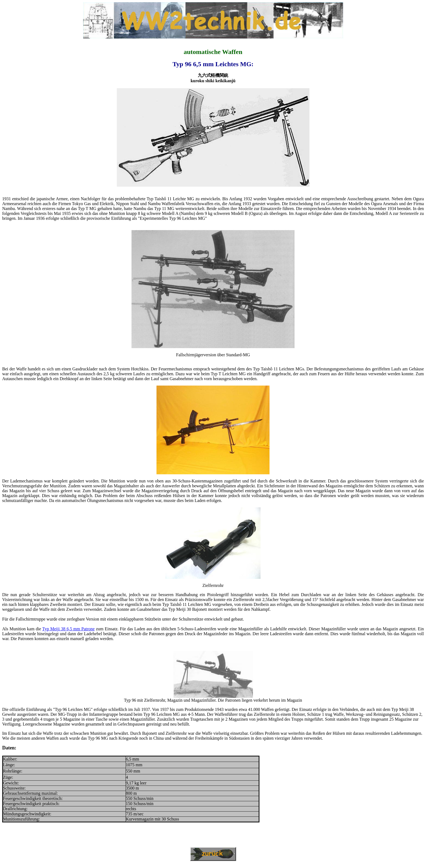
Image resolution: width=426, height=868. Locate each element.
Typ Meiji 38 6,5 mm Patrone (69, 629)
